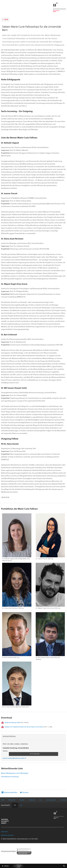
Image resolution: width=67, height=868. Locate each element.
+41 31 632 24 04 (34, 754)
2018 (6, 19)
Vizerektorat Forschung (10, 776)
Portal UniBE (19, 866)
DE (15, 805)
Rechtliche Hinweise (7, 835)
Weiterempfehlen (11, 792)
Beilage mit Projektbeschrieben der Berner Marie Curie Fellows (28, 727)
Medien (22, 800)
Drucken (25, 792)
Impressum (4, 832)
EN (21, 805)
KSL (41, 800)
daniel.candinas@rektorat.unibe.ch (14, 758)
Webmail (32, 800)
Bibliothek (12, 800)
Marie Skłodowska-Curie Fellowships (15, 773)
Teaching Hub (51, 800)
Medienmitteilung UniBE (17, 722)
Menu (7, 866)
